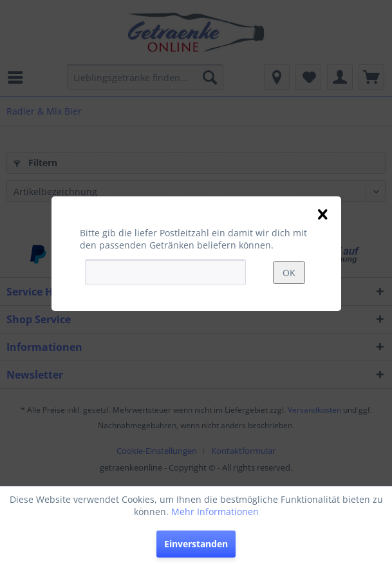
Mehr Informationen (215, 512)
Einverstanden (196, 544)
